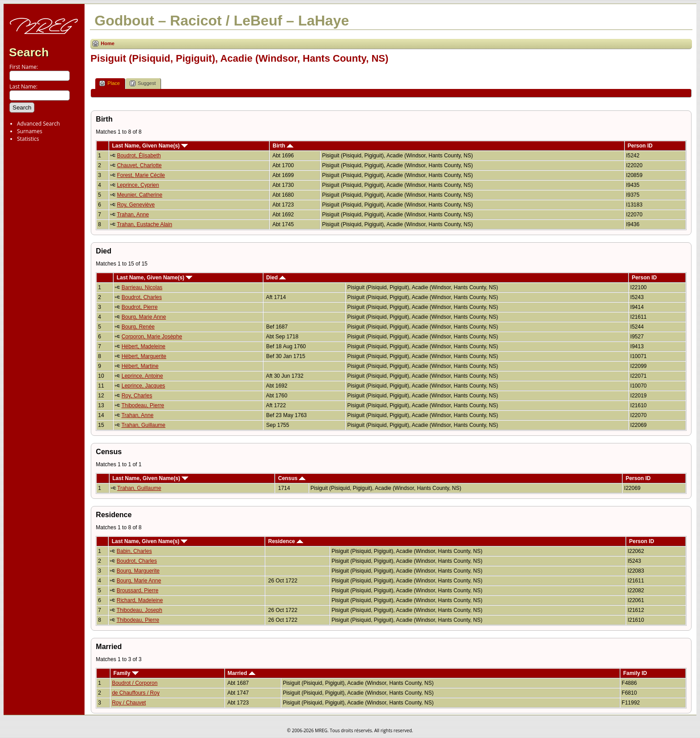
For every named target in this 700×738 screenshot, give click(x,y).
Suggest (143, 83)
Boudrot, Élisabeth (139, 156)
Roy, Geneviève (136, 205)
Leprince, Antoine (142, 376)
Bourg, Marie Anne (144, 317)
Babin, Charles (134, 551)
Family (126, 673)
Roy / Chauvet (129, 703)
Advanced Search (38, 124)
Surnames (30, 131)
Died (276, 278)
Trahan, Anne (133, 215)
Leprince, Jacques (143, 386)
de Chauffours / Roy (136, 693)
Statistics (28, 139)
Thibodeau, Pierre (142, 405)
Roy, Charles (137, 396)
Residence (286, 541)
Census (292, 478)
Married (242, 673)
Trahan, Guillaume (143, 425)
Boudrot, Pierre (140, 307)
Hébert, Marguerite (144, 356)
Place (110, 83)
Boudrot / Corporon (135, 683)
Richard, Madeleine (140, 600)
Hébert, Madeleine (144, 346)
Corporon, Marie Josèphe (152, 337)
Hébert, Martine (140, 366)
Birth (283, 146)
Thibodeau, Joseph (140, 610)
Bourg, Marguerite (138, 571)
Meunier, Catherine (139, 195)
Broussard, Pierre (138, 590)
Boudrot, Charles (142, 297)
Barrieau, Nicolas (142, 287)
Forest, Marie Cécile (141, 175)
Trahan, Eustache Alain (144, 224)
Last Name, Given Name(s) (150, 146)
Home (108, 43)
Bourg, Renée (138, 327)
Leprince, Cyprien (138, 185)
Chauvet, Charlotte (139, 165)
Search (29, 52)
